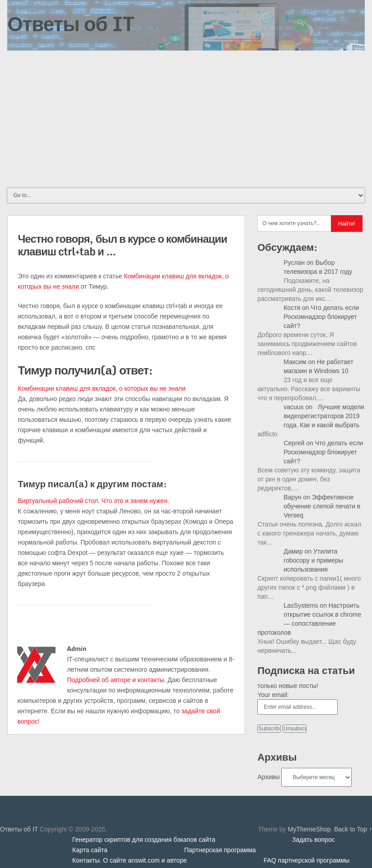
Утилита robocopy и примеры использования (313, 560)
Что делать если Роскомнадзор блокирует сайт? (321, 317)
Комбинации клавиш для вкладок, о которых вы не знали (101, 388)
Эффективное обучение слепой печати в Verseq (322, 506)
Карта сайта (90, 850)
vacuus (293, 407)
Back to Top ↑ (353, 829)
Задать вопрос (314, 840)
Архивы (268, 777)
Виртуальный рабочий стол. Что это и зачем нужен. (93, 501)
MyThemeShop (309, 829)
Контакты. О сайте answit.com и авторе (130, 860)
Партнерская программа (220, 850)
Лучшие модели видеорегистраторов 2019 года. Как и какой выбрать (324, 416)
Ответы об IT (70, 23)
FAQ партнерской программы (307, 860)
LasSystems (301, 605)
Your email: (273, 695)
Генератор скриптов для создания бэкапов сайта (144, 840)
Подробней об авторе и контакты (115, 680)
